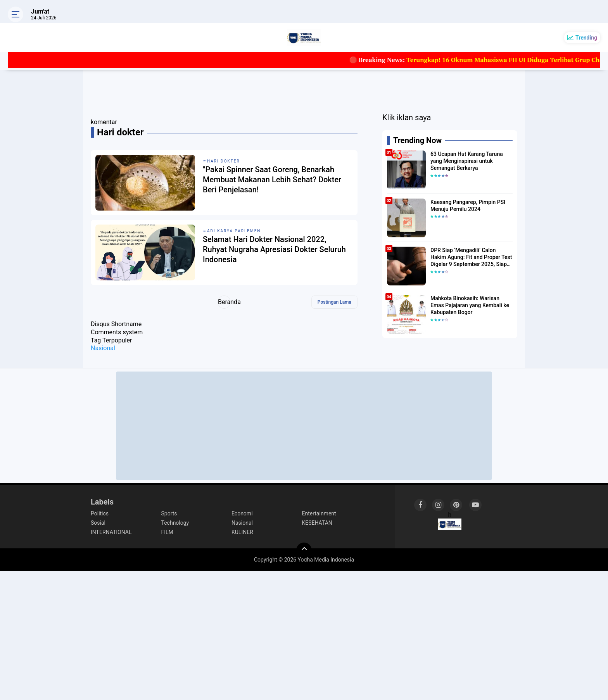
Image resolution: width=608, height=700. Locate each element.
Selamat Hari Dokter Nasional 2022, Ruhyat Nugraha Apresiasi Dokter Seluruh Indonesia (274, 249)
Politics (100, 513)
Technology (175, 523)
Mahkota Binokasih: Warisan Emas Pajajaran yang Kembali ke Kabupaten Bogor (470, 305)
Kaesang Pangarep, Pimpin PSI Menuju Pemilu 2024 (468, 206)
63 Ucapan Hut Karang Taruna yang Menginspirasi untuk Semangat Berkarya (467, 161)
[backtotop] (304, 550)
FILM (167, 532)
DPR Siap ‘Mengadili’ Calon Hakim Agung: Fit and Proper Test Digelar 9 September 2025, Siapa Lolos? (471, 258)
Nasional (103, 348)
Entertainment (319, 513)
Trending (586, 38)
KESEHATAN (317, 523)
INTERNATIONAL (111, 532)
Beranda (224, 302)
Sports (169, 513)
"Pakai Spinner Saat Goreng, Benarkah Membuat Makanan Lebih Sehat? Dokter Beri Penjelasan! (272, 180)
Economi (242, 513)
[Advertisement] (304, 426)
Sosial (98, 523)
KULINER (242, 532)
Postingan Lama (334, 302)
